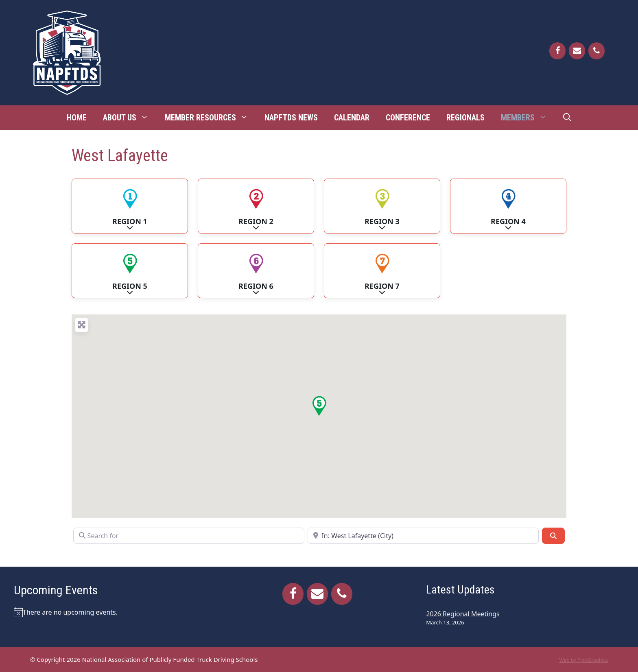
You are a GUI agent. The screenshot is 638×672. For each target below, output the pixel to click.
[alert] (113, 612)
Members (528, 118)
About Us (130, 118)
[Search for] (189, 536)
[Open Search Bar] (567, 118)
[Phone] (596, 51)
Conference (408, 118)
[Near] (423, 536)
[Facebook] (557, 51)
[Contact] (577, 51)
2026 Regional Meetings (463, 614)
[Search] (553, 536)
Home (77, 118)
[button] (319, 406)
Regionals (465, 118)
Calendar (352, 118)
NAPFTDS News (291, 118)
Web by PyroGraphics (583, 660)
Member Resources (211, 118)
